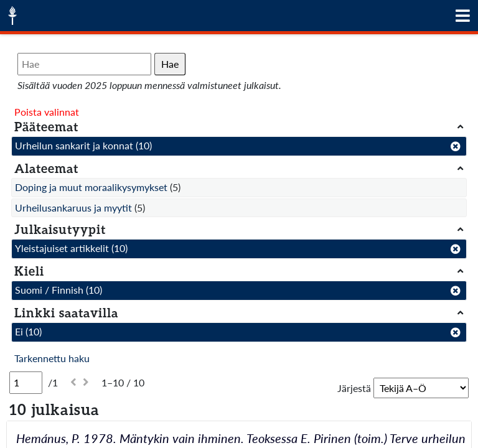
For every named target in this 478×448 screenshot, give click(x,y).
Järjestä (354, 388)
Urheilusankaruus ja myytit (73, 208)
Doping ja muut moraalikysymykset (91, 187)
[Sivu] (26, 383)
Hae (170, 64)
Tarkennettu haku (52, 358)
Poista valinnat (47, 112)
